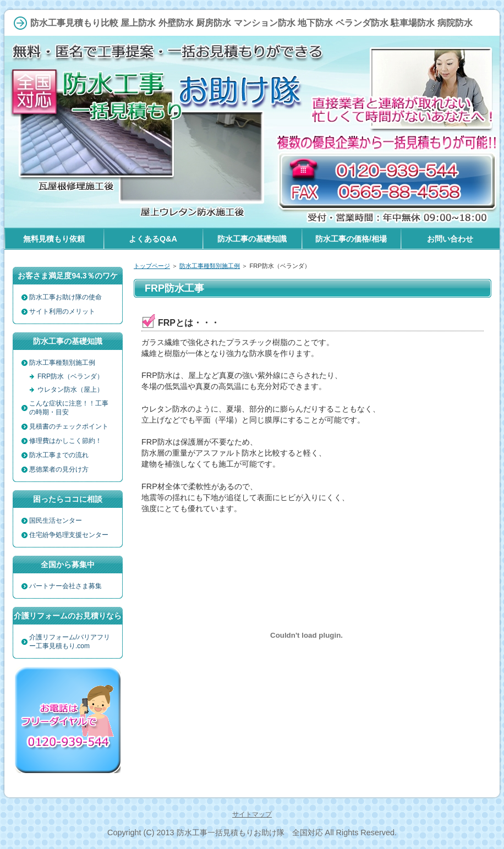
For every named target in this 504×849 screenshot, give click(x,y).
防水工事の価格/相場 (351, 239)
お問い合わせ (450, 239)
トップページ (152, 266)
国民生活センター (56, 521)
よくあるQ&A (153, 239)
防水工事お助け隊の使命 (65, 297)
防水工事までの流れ (59, 455)
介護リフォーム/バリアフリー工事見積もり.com (70, 642)
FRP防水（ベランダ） (70, 376)
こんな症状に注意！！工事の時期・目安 (69, 408)
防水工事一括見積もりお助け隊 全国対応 (250, 832)
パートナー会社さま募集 (65, 586)
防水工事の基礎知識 (252, 239)
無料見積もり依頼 (54, 239)
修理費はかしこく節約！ (65, 441)
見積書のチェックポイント (69, 426)
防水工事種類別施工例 (210, 266)
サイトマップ (252, 814)
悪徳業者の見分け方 (59, 469)
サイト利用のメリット (62, 311)
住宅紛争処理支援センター (69, 535)
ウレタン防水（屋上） (70, 390)
